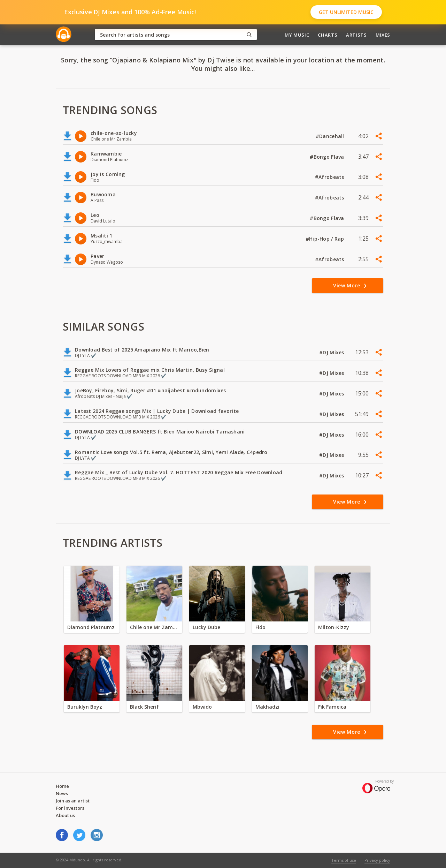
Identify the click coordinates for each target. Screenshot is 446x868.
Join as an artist (73, 801)
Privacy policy (377, 860)
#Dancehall (331, 136)
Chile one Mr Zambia (154, 627)
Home (62, 786)
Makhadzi (267, 707)
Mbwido (202, 707)
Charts (328, 35)
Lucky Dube (206, 627)
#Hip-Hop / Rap (326, 239)
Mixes (383, 35)
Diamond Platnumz (91, 627)
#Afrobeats (330, 177)
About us (65, 815)
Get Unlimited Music (346, 12)
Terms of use (344, 860)
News (62, 793)
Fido (260, 627)
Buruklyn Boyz (85, 707)
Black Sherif (144, 707)
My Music (297, 35)
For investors (70, 808)
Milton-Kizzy (334, 627)
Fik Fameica (332, 707)
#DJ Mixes (332, 352)
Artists (356, 35)
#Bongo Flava (328, 157)
